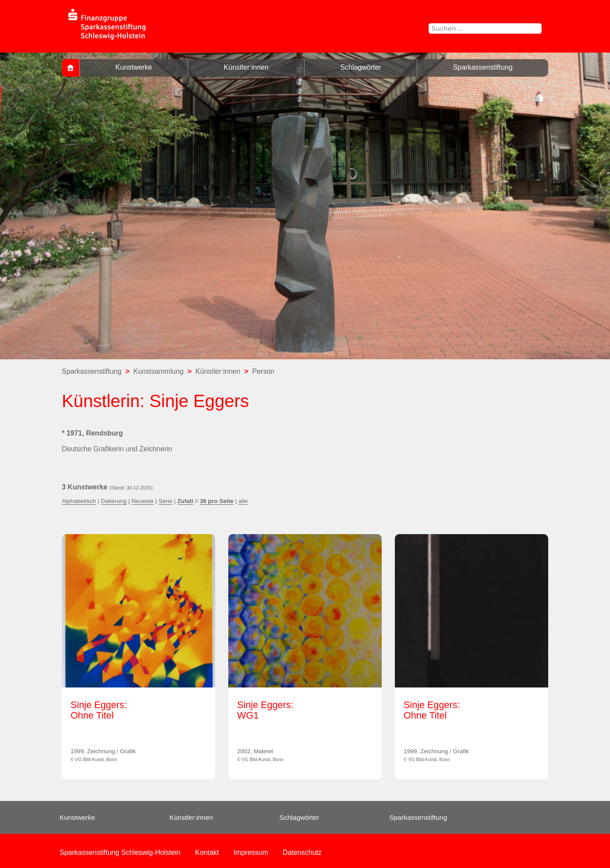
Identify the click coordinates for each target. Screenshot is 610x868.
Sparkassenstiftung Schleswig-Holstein (120, 852)
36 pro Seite (217, 501)
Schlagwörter (361, 67)
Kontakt (207, 852)
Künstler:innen (246, 67)
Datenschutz (302, 852)
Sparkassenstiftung (483, 67)
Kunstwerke (134, 67)
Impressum (251, 852)
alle (243, 501)
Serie (166, 501)
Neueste (143, 501)
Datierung (114, 501)
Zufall (185, 501)
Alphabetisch (79, 501)
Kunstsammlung (158, 371)
